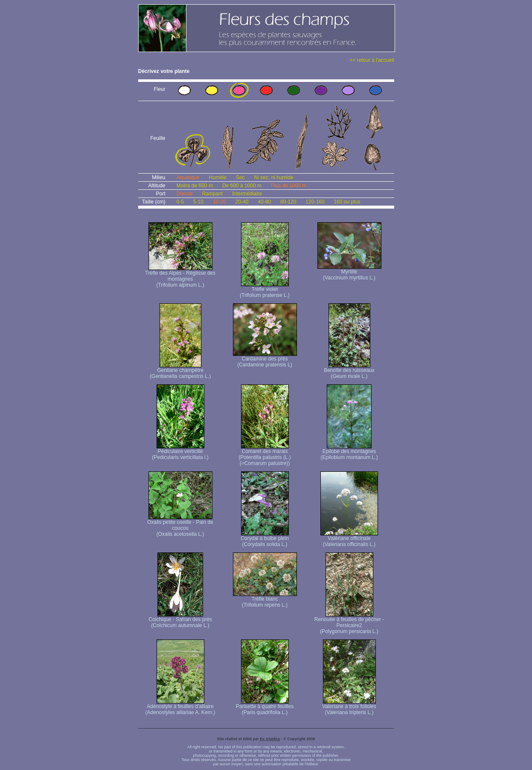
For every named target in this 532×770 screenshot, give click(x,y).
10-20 (219, 202)
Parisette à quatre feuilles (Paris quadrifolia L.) (265, 707)
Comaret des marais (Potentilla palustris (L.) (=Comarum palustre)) (265, 455)
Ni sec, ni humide (274, 177)
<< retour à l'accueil (372, 60)
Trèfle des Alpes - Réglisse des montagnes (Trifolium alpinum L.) (180, 277)
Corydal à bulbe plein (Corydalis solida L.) (265, 539)
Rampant (213, 194)
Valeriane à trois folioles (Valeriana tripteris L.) (349, 707)
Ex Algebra (270, 739)
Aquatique (188, 177)
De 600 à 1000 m (242, 186)
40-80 (264, 202)
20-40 (242, 202)
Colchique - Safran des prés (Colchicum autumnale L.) (180, 620)
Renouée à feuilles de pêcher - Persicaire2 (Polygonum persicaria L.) (349, 623)
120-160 (315, 202)
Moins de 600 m (195, 186)
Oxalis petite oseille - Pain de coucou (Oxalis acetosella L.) (180, 526)
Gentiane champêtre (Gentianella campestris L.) (180, 371)
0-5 (180, 202)
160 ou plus (347, 202)
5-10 (198, 202)
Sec (240, 177)
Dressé (185, 194)
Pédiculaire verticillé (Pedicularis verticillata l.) (180, 452)
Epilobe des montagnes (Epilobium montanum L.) (349, 452)
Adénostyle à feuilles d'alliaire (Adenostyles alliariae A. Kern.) (180, 707)
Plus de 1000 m (289, 186)
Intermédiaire (247, 194)
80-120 (288, 202)
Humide (218, 177)
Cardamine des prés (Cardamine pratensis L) (265, 359)
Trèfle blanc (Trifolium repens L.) (265, 600)
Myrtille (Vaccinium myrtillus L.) (349, 272)
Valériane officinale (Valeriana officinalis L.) (349, 539)
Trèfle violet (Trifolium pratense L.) (265, 290)
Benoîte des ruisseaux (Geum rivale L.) (349, 371)
